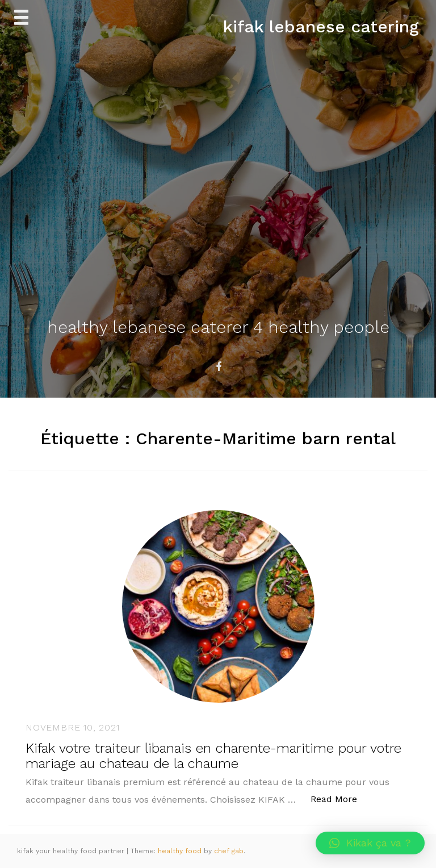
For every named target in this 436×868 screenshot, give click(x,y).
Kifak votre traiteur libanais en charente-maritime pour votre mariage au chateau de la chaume (213, 756)
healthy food (181, 851)
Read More (340, 798)
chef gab (229, 851)
